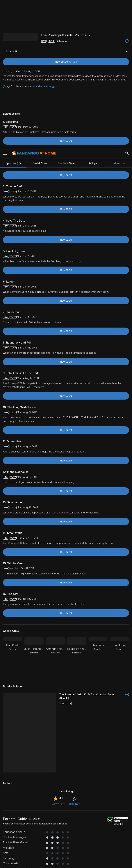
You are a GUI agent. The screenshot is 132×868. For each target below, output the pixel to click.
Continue (79, 862)
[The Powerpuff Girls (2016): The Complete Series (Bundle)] (94, 696)
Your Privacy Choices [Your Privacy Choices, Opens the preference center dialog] (52, 862)
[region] (66, 847)
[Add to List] (127, 41)
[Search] (127, 6)
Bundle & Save (66, 102)
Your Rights (10, 839)
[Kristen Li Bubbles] (98, 656)
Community (58, 804)
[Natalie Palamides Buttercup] (77, 656)
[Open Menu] (5, 6)
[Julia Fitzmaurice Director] (34, 656)
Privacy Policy (10, 836)
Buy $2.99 (66, 141)
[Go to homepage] (34, 6)
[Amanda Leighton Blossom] (55, 656)
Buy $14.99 (72, 62)
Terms (70, 832)
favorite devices (44, 86)
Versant (30, 832)
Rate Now (75, 804)
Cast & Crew (40, 102)
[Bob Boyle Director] (13, 656)
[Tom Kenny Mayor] (119, 656)
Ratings (93, 102)
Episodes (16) (13, 102)
